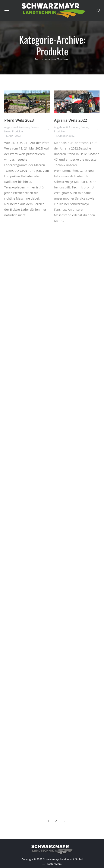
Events (35, 127)
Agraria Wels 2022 (70, 120)
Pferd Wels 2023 (19, 120)
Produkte (18, 131)
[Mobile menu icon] (7, 10)
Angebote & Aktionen (17, 127)
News (8, 131)
